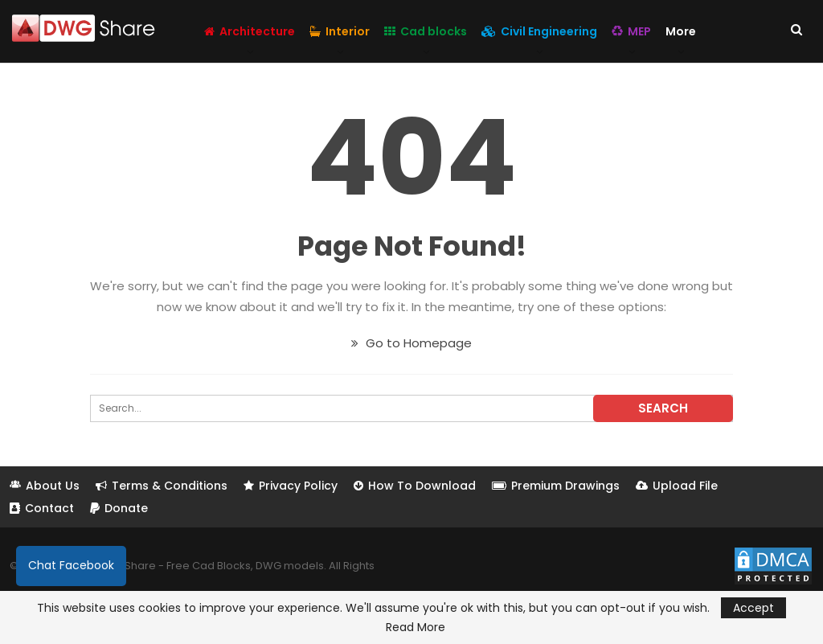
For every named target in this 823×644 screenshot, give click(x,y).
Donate (119, 508)
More (681, 31)
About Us (45, 486)
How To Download (415, 486)
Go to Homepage (411, 343)
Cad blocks (426, 31)
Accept (753, 608)
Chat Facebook (71, 565)
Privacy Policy (291, 486)
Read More (416, 627)
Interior (340, 31)
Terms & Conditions (162, 486)
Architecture (250, 31)
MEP (631, 31)
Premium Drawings (556, 486)
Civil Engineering (539, 31)
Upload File (677, 486)
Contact (42, 508)
